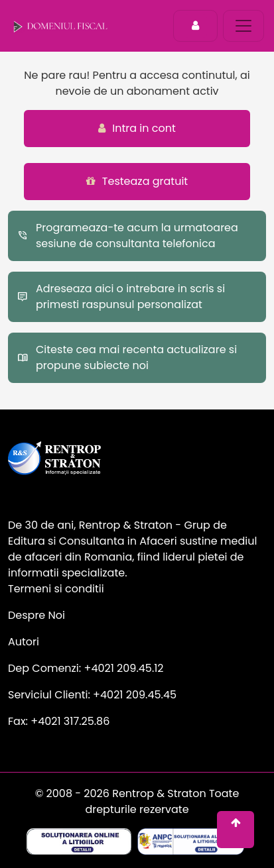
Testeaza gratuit (137, 181)
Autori (24, 642)
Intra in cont (137, 128)
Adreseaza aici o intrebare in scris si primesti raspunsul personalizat (121, 297)
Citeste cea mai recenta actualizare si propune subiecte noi (127, 357)
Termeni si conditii (56, 589)
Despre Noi (36, 615)
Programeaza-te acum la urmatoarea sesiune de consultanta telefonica (128, 236)
